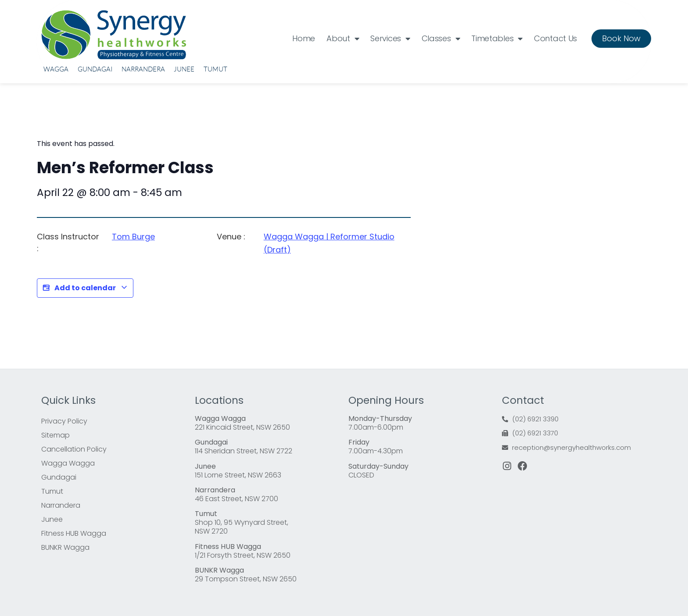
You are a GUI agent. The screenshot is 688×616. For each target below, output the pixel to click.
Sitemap (56, 435)
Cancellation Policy (74, 449)
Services (390, 39)
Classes (441, 39)
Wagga (56, 69)
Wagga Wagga (68, 463)
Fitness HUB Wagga (74, 533)
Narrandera (143, 69)
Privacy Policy (64, 421)
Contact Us (555, 38)
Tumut (215, 69)
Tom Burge (133, 237)
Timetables (497, 39)
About (343, 39)
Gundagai (95, 69)
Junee (184, 69)
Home (304, 38)
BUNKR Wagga (65, 547)
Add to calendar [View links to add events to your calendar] (85, 288)
